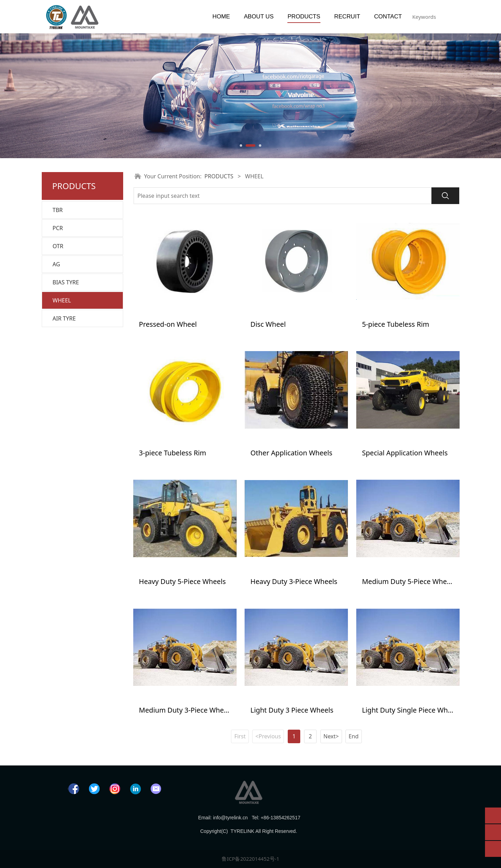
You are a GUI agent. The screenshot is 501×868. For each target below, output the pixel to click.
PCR (58, 228)
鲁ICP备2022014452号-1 (250, 855)
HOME (221, 17)
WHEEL (62, 300)
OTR (58, 246)
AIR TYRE (64, 318)
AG (56, 264)
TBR (58, 210)
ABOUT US (259, 17)
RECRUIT (347, 17)
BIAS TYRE (66, 282)
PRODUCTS (304, 17)
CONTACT (388, 17)
